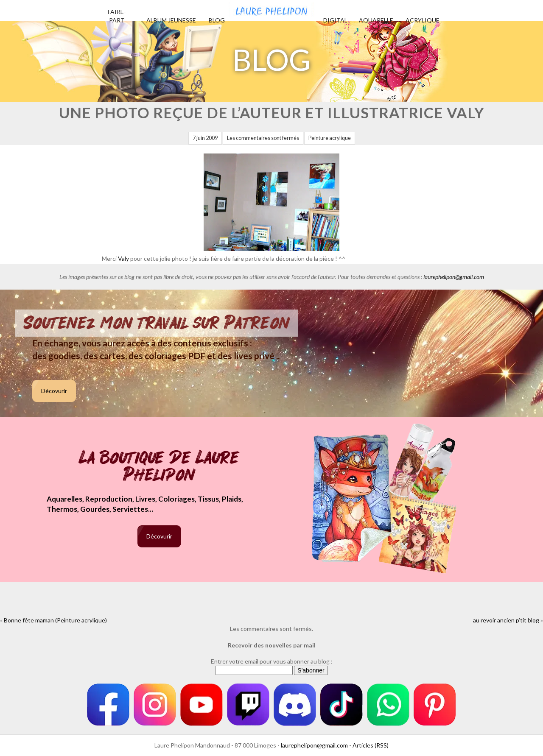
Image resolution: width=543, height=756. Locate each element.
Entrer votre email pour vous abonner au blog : (272, 661)
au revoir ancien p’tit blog (506, 620)
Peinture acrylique (330, 138)
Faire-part (117, 16)
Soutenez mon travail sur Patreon (157, 323)
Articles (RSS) (371, 745)
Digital (335, 20)
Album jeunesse (171, 20)
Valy (123, 258)
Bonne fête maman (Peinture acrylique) (55, 620)
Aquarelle (376, 20)
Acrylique (423, 20)
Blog (217, 20)
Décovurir (54, 391)
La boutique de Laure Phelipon (159, 467)
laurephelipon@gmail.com (454, 277)
